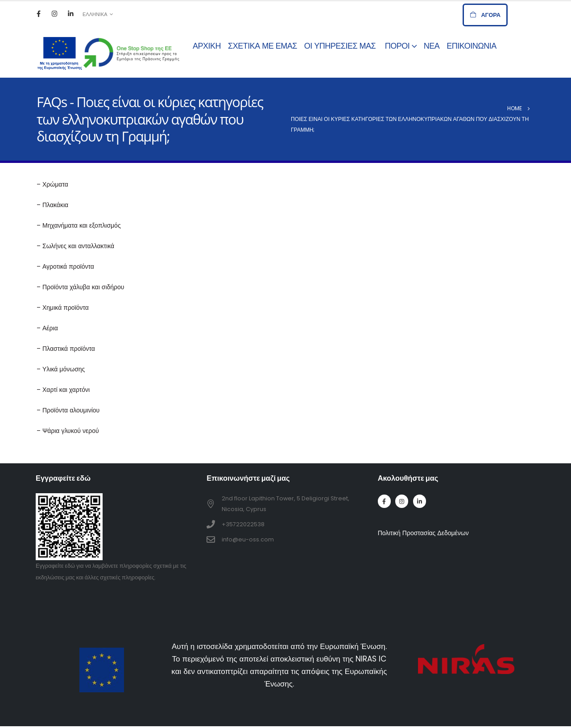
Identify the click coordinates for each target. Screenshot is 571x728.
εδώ (70, 566)
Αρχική (207, 46)
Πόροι (397, 46)
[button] (485, 15)
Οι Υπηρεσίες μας (341, 46)
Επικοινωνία (471, 46)
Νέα (432, 46)
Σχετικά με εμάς (263, 46)
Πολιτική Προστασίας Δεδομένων (423, 533)
